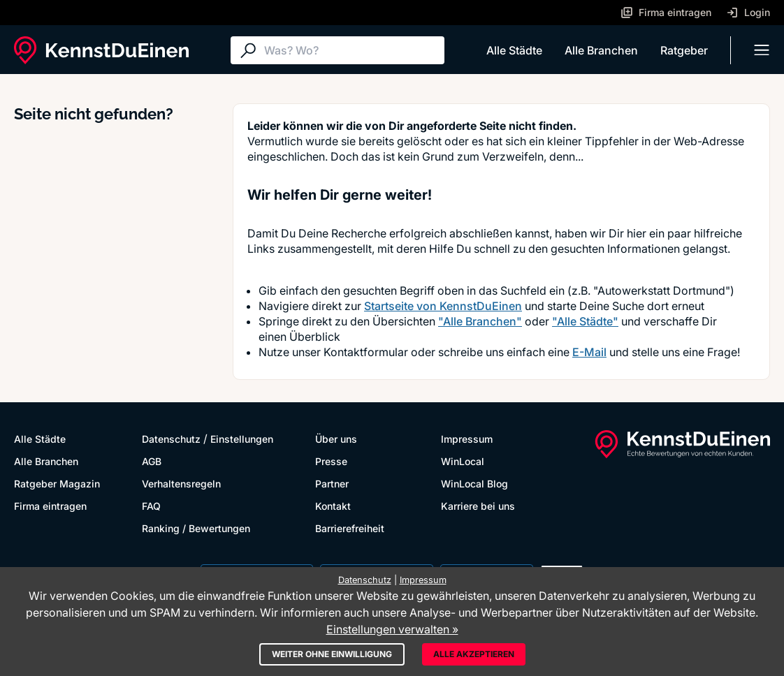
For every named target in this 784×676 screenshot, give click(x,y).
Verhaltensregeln (181, 484)
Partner (332, 484)
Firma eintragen (50, 506)
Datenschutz (171, 439)
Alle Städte (514, 50)
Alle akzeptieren (474, 654)
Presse (331, 461)
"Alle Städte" (585, 321)
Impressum (467, 439)
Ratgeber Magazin (57, 484)
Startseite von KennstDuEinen (443, 306)
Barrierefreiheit (350, 528)
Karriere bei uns (478, 506)
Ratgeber (684, 50)
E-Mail (589, 352)
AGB (152, 461)
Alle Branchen (601, 50)
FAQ (151, 506)
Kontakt (333, 506)
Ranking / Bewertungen (196, 528)
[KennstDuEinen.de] (101, 50)
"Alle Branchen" (480, 321)
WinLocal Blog (474, 484)
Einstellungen (242, 439)
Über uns (336, 439)
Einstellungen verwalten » (392, 629)
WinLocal (463, 461)
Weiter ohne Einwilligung (332, 654)
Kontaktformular (366, 352)
